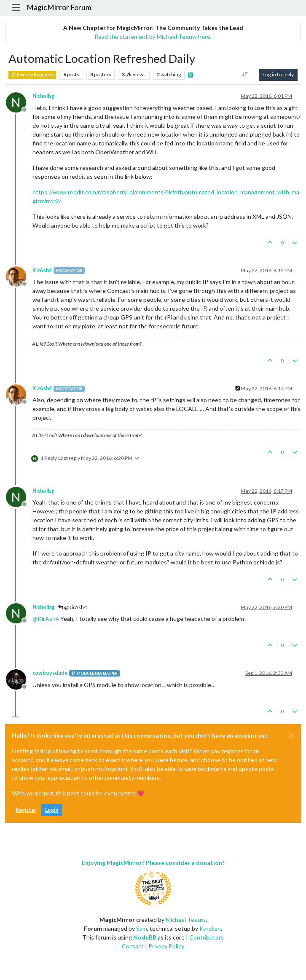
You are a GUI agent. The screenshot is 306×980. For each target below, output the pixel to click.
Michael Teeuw (186, 920)
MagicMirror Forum (59, 7)
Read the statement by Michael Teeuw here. (153, 36)
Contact (133, 946)
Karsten (210, 928)
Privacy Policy (166, 946)
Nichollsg (43, 96)
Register (26, 810)
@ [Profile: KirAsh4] (46, 619)
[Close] (291, 736)
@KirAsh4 (72, 607)
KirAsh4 (42, 270)
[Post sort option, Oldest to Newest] (245, 75)
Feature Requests (32, 75)
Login (52, 810)
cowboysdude (50, 673)
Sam (142, 928)
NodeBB (145, 937)
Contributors (207, 937)
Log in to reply (278, 74)
